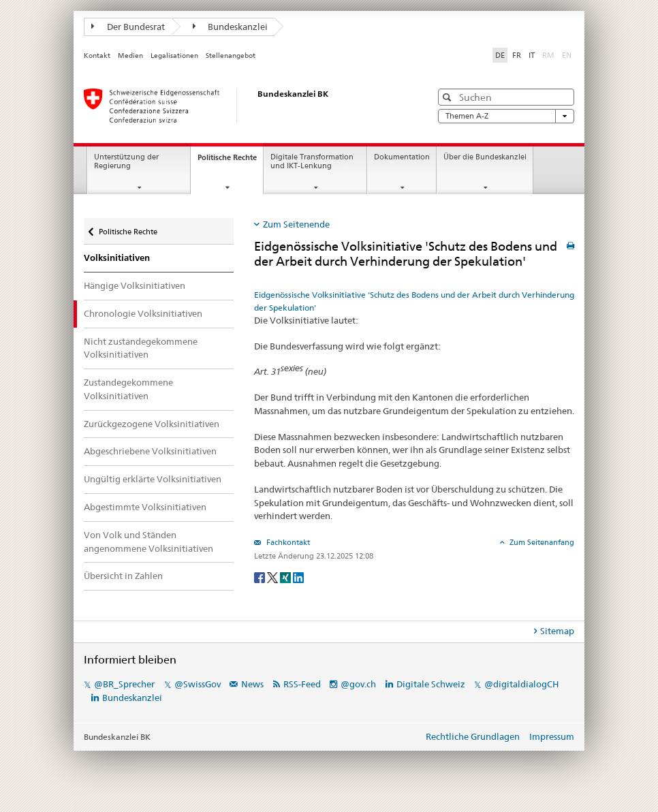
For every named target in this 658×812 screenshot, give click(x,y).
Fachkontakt (287, 542)
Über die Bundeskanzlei (485, 157)
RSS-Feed (302, 684)
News (252, 684)
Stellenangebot (231, 56)
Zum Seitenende (296, 224)
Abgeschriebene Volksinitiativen (150, 451)
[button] (449, 97)
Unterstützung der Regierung (126, 161)
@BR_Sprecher (124, 684)
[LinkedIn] (298, 577)
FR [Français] (517, 55)
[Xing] (286, 577)
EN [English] (567, 55)
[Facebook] (261, 577)
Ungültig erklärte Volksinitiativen (153, 479)
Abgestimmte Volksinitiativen (145, 507)
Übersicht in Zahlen (123, 576)
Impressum (552, 736)
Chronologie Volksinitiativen (143, 313)
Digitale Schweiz (432, 684)
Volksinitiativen (117, 258)
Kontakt (97, 56)
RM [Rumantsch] (548, 55)
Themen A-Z (506, 116)
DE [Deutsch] (500, 55)
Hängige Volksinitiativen (135, 285)
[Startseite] (244, 106)
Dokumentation (402, 157)
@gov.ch (358, 684)
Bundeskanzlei (231, 27)
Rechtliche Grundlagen (473, 736)
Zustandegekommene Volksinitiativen (128, 389)
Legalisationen (174, 56)
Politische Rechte (230, 161)
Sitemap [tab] (557, 631)
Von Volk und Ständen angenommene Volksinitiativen (148, 542)
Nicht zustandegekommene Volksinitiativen (141, 348)
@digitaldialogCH (521, 684)
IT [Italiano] (532, 55)
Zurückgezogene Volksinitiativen (152, 424)
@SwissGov (198, 684)
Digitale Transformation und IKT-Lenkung (312, 161)
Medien (130, 56)
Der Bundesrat (128, 27)
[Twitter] (273, 577)
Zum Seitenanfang (541, 542)
